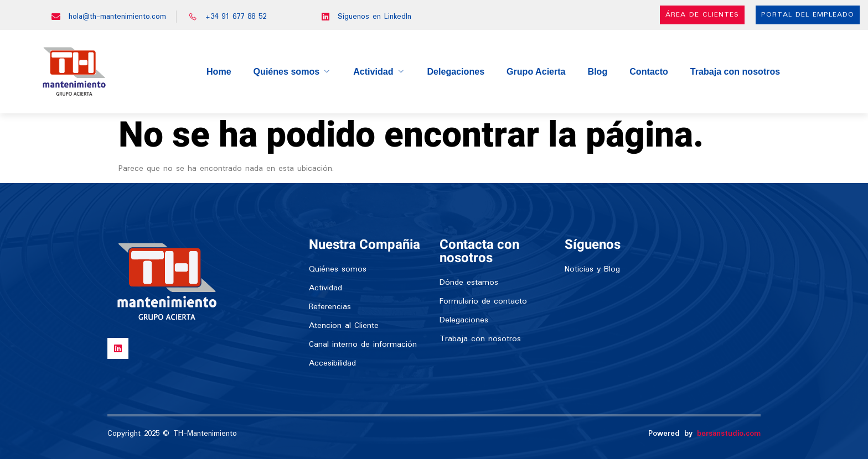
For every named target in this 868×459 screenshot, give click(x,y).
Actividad (379, 71)
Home (220, 71)
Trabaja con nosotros (735, 71)
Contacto (649, 71)
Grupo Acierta (536, 71)
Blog (598, 71)
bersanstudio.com (729, 434)
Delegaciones (456, 71)
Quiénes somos (293, 71)
